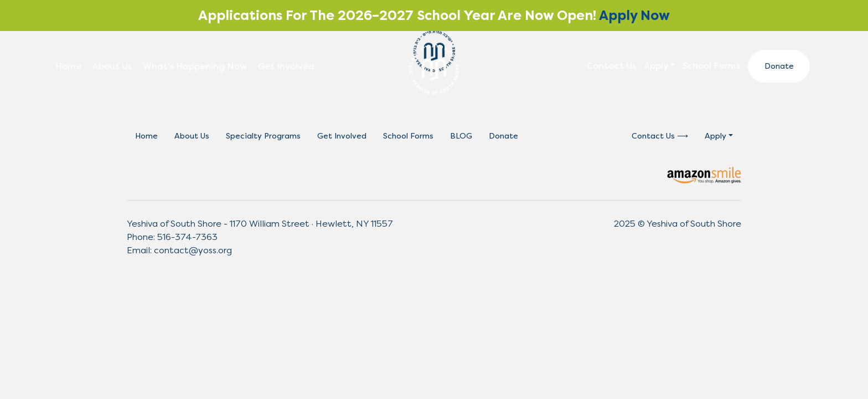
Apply (656, 66)
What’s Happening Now (195, 66)
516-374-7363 (187, 237)
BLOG (461, 136)
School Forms (711, 66)
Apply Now (634, 16)
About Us (112, 66)
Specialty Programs (263, 136)
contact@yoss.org (193, 250)
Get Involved (286, 66)
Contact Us (611, 66)
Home (68, 66)
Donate (779, 66)
